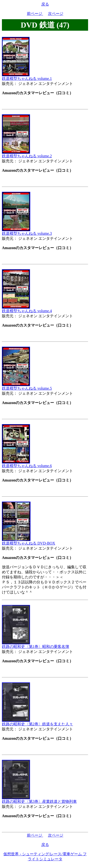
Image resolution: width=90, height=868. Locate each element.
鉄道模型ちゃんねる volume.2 (27, 154)
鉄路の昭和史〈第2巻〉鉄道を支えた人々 (37, 722)
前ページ (35, 14)
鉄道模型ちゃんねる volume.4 (27, 309)
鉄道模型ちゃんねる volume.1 (27, 77)
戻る (45, 4)
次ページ (56, 14)
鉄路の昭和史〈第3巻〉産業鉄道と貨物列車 (39, 800)
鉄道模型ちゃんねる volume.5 (27, 387)
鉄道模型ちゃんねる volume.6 (27, 464)
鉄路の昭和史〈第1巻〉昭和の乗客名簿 (36, 645)
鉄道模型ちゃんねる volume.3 (27, 232)
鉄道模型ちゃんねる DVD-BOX (29, 541)
